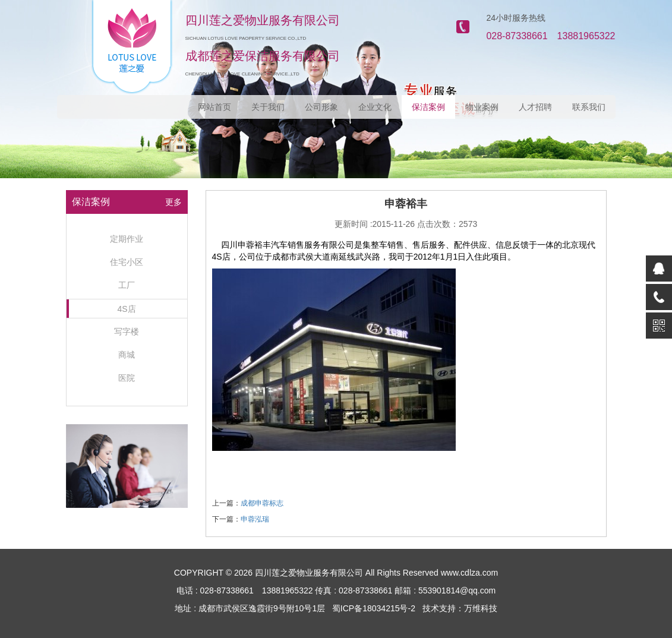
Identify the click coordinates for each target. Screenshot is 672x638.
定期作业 (127, 239)
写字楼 (127, 331)
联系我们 (589, 107)
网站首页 (214, 107)
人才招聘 (535, 107)
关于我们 (268, 107)
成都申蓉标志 (262, 503)
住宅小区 (127, 262)
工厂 (127, 285)
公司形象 (321, 107)
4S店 (126, 309)
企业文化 (375, 107)
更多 (173, 202)
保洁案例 (428, 107)
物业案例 (482, 107)
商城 (127, 355)
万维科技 (481, 608)
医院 (127, 378)
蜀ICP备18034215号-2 (374, 608)
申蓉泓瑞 (255, 519)
